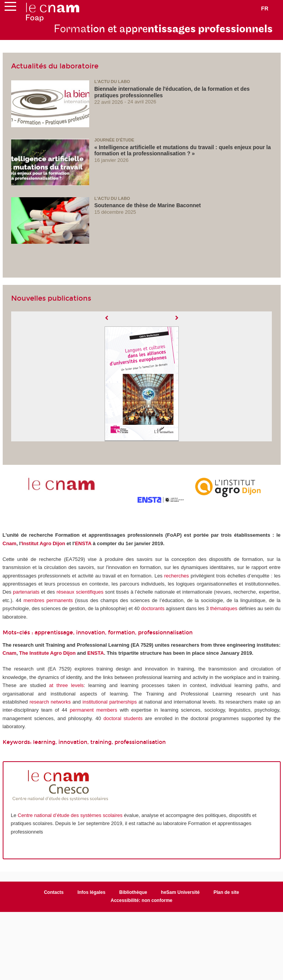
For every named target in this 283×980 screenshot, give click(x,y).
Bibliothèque (133, 892)
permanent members (94, 710)
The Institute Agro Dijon (47, 653)
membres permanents (48, 600)
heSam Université (181, 892)
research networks (50, 702)
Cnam (10, 543)
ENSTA (83, 543)
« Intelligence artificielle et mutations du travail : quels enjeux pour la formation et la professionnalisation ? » (182, 151)
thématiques (224, 608)
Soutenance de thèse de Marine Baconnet (147, 205)
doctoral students (123, 718)
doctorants (153, 608)
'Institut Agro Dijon (43, 543)
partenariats (26, 592)
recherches (176, 576)
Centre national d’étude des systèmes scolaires (70, 815)
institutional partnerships (110, 702)
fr (265, 8)
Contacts (54, 892)
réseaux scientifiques (80, 592)
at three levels (67, 685)
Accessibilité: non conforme (142, 900)
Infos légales (91, 892)
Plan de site (226, 892)
